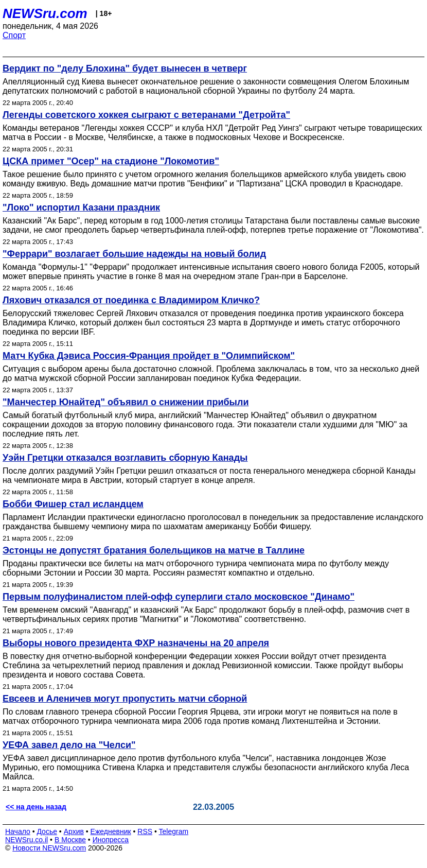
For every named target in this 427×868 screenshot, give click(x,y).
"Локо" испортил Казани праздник (81, 207)
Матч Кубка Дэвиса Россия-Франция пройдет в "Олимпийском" (149, 356)
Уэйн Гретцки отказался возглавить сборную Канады (125, 458)
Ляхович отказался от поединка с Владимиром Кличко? (131, 300)
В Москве (70, 840)
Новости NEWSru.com (49, 848)
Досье (47, 831)
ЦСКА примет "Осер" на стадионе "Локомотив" (111, 161)
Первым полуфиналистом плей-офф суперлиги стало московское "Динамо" (179, 597)
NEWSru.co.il (26, 840)
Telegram (174, 831)
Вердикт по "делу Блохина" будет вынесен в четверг (125, 68)
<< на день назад (36, 807)
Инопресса (111, 840)
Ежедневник (111, 831)
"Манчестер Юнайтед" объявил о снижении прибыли (126, 402)
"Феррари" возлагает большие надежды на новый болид (134, 254)
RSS (145, 831)
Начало (18, 831)
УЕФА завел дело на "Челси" (69, 745)
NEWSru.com (45, 13)
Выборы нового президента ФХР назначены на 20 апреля (136, 643)
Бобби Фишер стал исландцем (73, 504)
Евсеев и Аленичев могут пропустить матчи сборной (125, 699)
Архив (74, 831)
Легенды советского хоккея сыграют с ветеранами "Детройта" (146, 115)
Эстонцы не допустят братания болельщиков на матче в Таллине (154, 550)
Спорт (14, 35)
